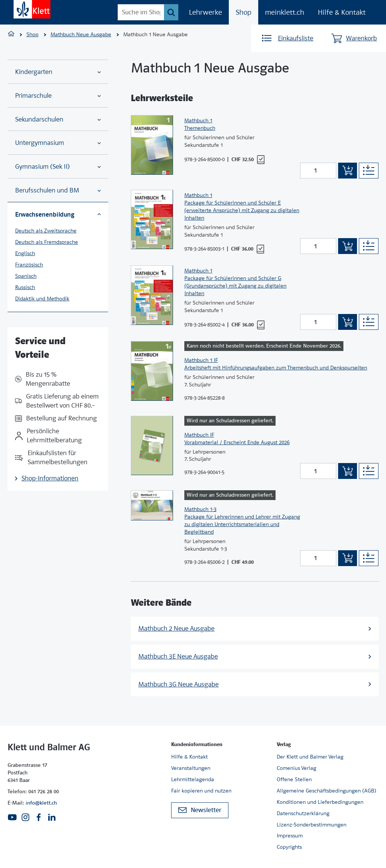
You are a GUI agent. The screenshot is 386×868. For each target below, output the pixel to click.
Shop (244, 12)
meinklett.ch (285, 12)
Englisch (25, 253)
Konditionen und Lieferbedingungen (320, 802)
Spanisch (26, 276)
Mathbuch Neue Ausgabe (81, 34)
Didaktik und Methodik (42, 299)
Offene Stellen (294, 779)
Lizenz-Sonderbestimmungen (312, 825)
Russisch (25, 287)
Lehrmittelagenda (193, 779)
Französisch (29, 265)
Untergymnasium (58, 143)
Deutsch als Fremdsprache (47, 242)
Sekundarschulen (58, 119)
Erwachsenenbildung (58, 214)
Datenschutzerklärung (303, 813)
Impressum (290, 836)
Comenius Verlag (296, 768)
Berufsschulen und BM (58, 190)
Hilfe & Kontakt (342, 12)
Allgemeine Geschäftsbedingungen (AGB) (326, 791)
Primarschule (58, 96)
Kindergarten (58, 72)
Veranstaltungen (191, 768)
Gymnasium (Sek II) (58, 167)
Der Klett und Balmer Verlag (310, 757)
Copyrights (289, 847)
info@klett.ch (41, 803)
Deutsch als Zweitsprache (46, 231)
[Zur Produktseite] (152, 145)
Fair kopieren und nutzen (201, 791)
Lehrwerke (205, 12)
